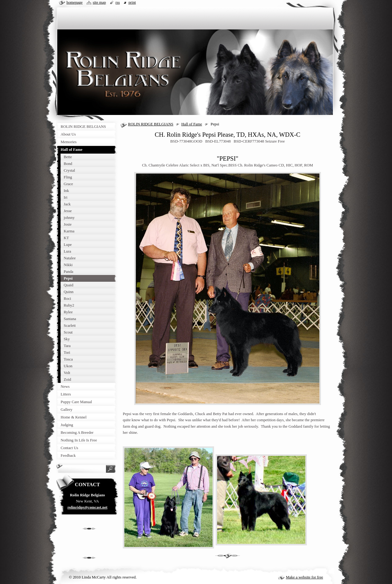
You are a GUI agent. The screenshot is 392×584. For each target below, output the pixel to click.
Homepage (75, 2)
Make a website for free (304, 577)
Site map (99, 2)
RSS (118, 2)
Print (132, 2)
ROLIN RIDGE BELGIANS (151, 124)
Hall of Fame (192, 124)
